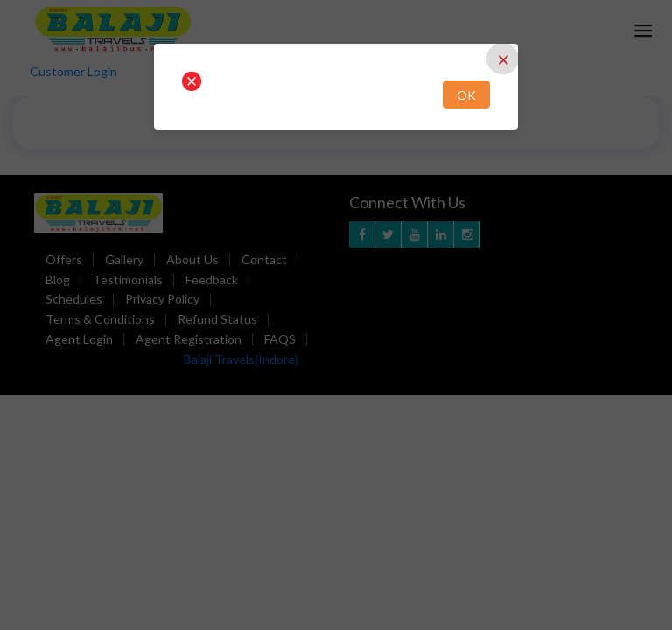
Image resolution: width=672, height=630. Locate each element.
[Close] (503, 59)
